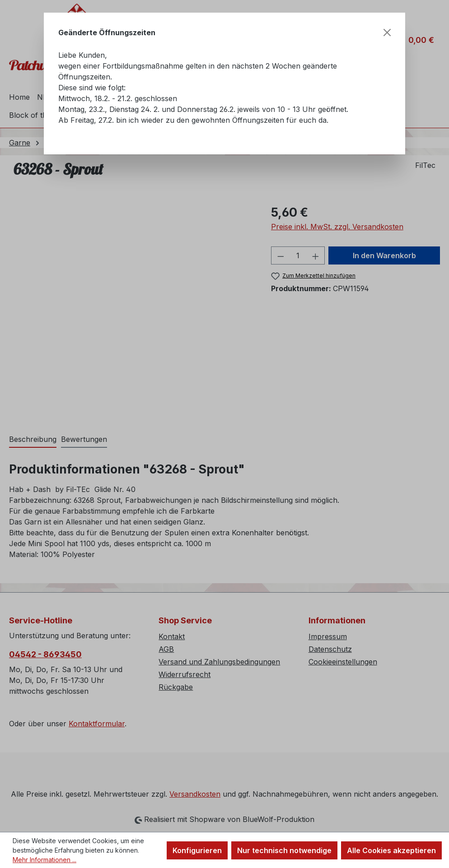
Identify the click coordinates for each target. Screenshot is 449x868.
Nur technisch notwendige (284, 850)
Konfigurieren (197, 850)
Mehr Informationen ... (44, 860)
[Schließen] (387, 32)
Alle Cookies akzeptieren (391, 850)
